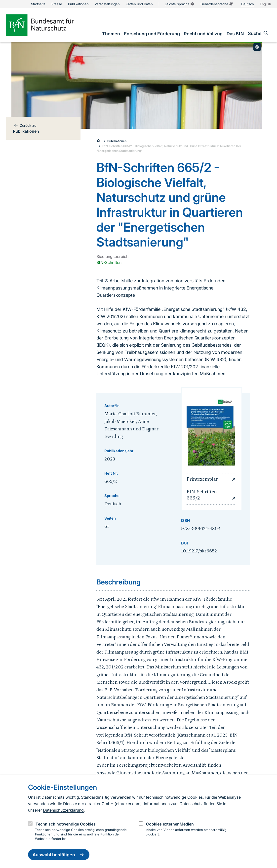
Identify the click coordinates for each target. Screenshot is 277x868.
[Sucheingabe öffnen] (258, 33)
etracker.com (128, 804)
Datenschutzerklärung (63, 810)
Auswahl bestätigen (59, 855)
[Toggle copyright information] (257, 47)
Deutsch (248, 4)
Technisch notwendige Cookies (66, 824)
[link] (111, 34)
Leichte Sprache (180, 4)
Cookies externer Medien (170, 824)
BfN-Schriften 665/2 (212, 495)
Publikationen (117, 141)
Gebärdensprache (217, 4)
